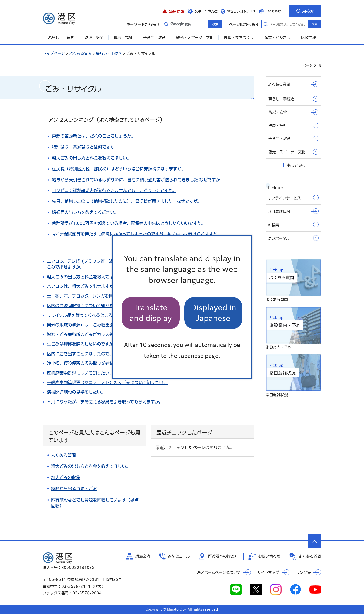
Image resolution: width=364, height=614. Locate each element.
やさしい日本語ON (241, 11)
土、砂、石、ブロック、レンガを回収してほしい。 (94, 296)
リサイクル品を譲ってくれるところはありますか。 (94, 315)
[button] (173, 11)
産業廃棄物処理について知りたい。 (80, 373)
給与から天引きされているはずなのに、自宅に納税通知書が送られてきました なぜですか (136, 180)
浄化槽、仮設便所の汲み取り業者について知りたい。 (97, 363)
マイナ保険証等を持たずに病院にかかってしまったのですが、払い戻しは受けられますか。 (137, 234)
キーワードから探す (166, 24)
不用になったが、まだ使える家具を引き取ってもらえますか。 (105, 402)
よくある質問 (80, 53)
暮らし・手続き (109, 53)
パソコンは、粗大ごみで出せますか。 (82, 286)
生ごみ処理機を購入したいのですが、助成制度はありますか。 (105, 344)
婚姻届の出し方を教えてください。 (85, 212)
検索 (315, 24)
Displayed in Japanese (213, 313)
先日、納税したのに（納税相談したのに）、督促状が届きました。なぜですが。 (127, 201)
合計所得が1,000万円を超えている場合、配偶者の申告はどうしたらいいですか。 (129, 223)
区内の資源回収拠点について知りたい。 (84, 306)
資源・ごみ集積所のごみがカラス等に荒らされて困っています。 (107, 334)
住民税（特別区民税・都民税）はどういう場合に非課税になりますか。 (119, 169)
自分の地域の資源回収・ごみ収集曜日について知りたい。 (101, 325)
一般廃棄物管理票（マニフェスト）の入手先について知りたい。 (107, 382)
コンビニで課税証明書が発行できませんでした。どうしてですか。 (114, 190)
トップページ (54, 53)
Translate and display (151, 313)
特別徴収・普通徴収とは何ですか (83, 147)
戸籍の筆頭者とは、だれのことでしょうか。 (94, 136)
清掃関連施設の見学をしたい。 (76, 392)
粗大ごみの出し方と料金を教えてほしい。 (92, 158)
